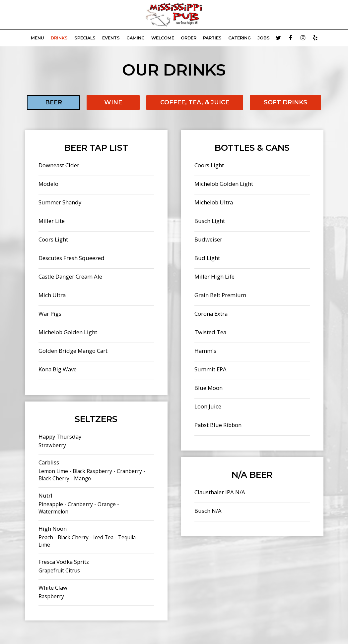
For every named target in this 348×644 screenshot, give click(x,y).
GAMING (136, 38)
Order (189, 38)
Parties (212, 38)
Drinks (59, 38)
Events (111, 38)
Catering (240, 38)
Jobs (264, 38)
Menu (37, 38)
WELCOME (163, 38)
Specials (85, 38)
